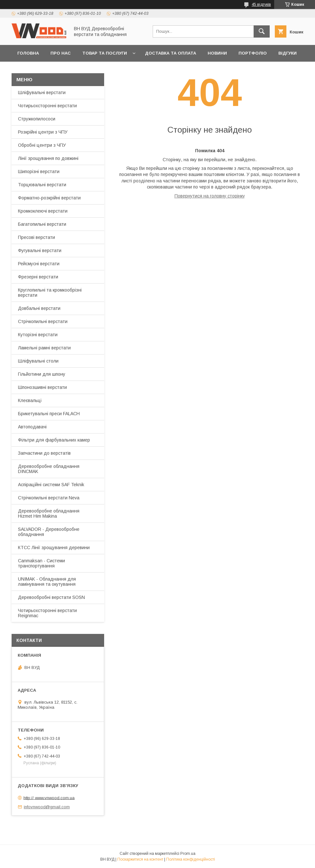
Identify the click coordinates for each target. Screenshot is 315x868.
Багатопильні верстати (42, 224)
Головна (28, 53)
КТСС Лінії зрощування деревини (54, 548)
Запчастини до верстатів (44, 453)
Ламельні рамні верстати (44, 348)
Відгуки (288, 53)
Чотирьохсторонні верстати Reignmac (47, 613)
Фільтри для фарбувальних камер (54, 440)
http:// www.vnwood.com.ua (49, 798)
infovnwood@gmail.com (47, 807)
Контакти (29, 70)
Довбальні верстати (39, 308)
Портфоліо (253, 53)
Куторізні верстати (38, 335)
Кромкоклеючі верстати (43, 211)
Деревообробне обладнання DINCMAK (49, 469)
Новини (217, 53)
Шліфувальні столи (38, 361)
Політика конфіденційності (191, 859)
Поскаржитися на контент (140, 859)
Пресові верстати (36, 237)
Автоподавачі (32, 427)
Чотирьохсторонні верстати (47, 106)
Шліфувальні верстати (42, 92)
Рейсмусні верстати (39, 264)
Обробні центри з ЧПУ (42, 145)
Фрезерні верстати (38, 277)
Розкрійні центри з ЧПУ (43, 132)
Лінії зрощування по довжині (48, 158)
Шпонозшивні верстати (42, 387)
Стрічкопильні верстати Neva (49, 498)
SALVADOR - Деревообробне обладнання (49, 532)
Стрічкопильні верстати (43, 321)
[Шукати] (262, 31)
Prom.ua (188, 854)
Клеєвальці (30, 400)
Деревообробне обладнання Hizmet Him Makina (49, 513)
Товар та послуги (105, 53)
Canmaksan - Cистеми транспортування (41, 563)
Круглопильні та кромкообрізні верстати (50, 293)
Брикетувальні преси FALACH (49, 414)
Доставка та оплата (171, 53)
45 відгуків (261, 4)
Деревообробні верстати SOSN (51, 597)
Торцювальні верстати (42, 185)
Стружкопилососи (37, 119)
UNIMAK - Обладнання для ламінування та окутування (47, 582)
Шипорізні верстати (39, 171)
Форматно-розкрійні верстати (49, 198)
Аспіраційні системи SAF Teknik (51, 485)
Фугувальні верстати (40, 250)
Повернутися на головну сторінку (210, 196)
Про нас (61, 53)
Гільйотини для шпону (42, 374)
